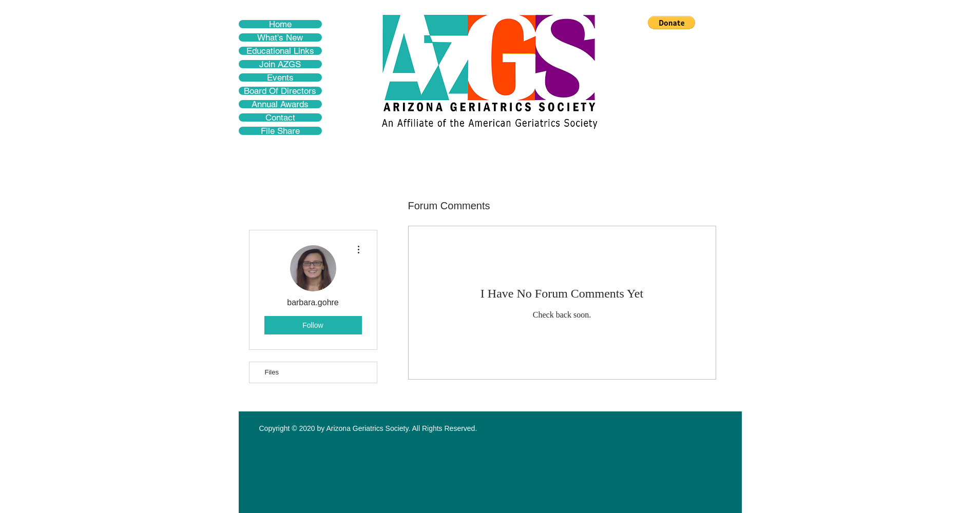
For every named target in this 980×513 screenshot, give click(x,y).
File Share (280, 131)
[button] (671, 23)
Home (280, 24)
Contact (280, 117)
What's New (280, 37)
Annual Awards (280, 104)
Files (272, 372)
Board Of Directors (280, 91)
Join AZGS (280, 64)
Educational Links (280, 51)
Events (280, 77)
